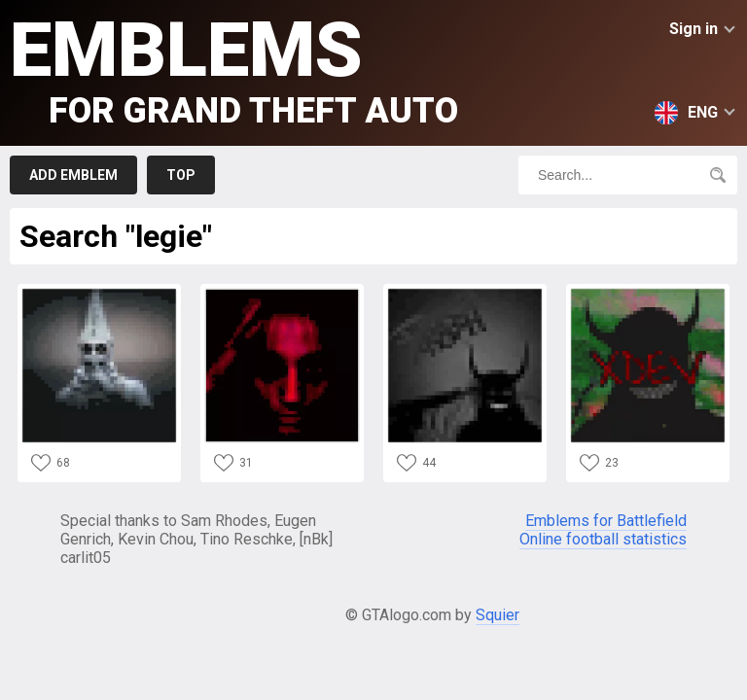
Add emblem (73, 175)
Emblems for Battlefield (606, 521)
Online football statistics (603, 539)
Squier (498, 615)
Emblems (234, 69)
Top (181, 175)
